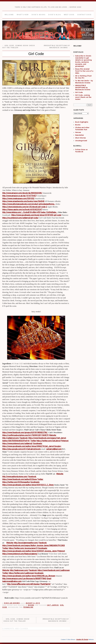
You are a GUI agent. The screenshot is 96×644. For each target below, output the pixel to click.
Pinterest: (65, 441)
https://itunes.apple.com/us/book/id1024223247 (22, 210)
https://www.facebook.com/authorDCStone (20, 479)
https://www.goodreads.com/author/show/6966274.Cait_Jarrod (28, 446)
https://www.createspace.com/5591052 (18, 199)
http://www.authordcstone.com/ (15, 477)
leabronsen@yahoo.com (12, 581)
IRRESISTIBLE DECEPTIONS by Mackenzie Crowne (56, 620)
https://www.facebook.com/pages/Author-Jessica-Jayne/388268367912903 (34, 546)
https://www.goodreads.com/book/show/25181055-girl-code (36, 215)
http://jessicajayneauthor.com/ (26, 543)
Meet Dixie (69, 15)
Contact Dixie (84, 15)
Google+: (58, 446)
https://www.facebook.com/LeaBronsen (54, 570)
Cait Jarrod (53, 605)
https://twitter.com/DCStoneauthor (16, 482)
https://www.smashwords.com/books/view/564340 (23, 201)
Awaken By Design (82, 639)
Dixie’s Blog (55, 15)
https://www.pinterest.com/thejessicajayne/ (20, 554)
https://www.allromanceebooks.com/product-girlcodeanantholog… (29, 204)
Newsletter (80, 135)
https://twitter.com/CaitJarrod (48, 441)
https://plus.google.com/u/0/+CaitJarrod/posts (21, 449)
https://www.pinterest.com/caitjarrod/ (17, 444)
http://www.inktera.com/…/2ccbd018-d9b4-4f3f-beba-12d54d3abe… (30, 212)
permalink (28, 607)
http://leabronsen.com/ (19, 570)
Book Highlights (82, 122)
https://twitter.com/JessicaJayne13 (23, 548)
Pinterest (61, 551)
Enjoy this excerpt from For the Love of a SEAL (84, 71)
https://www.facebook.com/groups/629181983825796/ (25, 432)
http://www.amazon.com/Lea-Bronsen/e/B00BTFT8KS (24, 579)
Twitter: (40, 479)
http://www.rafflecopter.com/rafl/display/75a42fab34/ (29, 584)
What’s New (23, 15)
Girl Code (79, 92)
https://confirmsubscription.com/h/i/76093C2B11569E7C (25, 435)
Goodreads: (38, 444)
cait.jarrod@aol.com (54, 449)
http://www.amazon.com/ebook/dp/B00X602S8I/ (22, 193)
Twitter (33, 441)
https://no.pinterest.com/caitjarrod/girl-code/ (20, 218)
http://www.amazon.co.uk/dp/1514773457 (19, 196)
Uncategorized (81, 141)
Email (49, 579)
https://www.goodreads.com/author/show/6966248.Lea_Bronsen (29, 576)
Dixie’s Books (39, 15)
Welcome (9, 15)
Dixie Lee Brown (12, 603)
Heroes (78, 132)
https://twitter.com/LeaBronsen (21, 573)
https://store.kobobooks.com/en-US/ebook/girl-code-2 (25, 207)
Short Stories (81, 138)
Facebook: (24, 438)
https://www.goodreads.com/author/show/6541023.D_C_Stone (28, 485)
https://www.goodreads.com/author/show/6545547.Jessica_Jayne (30, 551)
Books (31, 605)
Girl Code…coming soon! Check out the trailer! (17, 620)
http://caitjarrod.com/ (11, 438)
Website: (53, 435)
